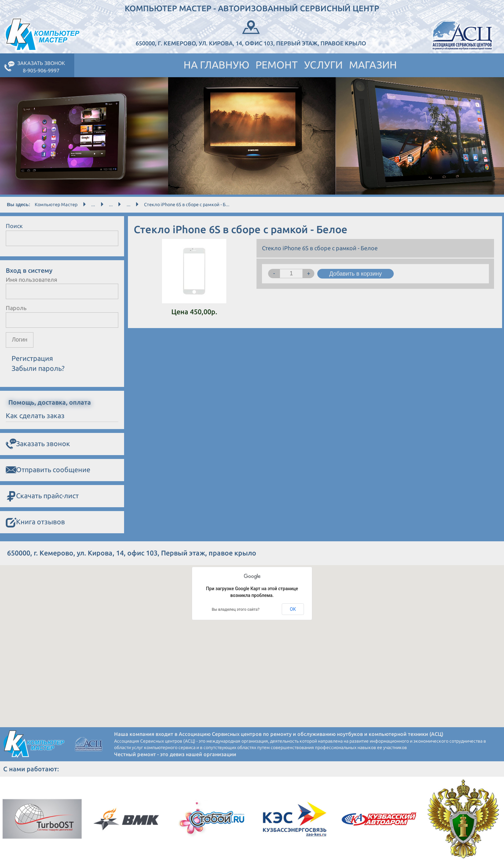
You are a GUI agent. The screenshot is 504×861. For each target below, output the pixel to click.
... (93, 205)
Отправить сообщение (48, 470)
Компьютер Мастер (56, 205)
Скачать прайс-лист (42, 496)
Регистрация (32, 358)
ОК (293, 609)
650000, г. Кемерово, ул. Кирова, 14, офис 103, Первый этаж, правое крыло (251, 32)
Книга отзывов (35, 522)
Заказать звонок (38, 444)
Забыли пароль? (38, 368)
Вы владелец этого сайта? (236, 609)
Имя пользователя (32, 279)
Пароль (16, 308)
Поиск (14, 226)
